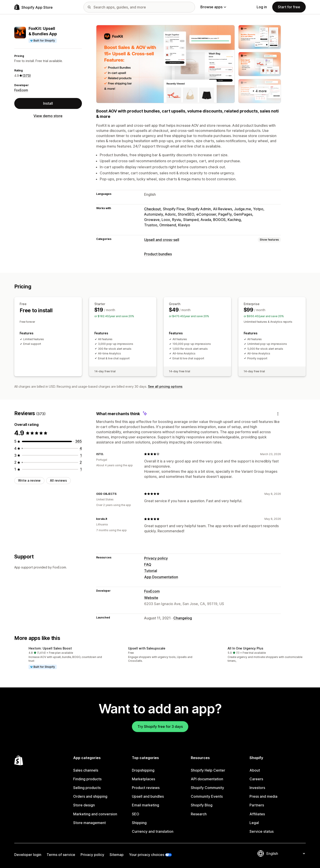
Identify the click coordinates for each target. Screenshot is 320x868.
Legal (254, 823)
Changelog (183, 618)
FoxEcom (21, 90)
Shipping (139, 823)
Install (48, 103)
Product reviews (146, 788)
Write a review (29, 480)
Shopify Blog (202, 805)
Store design (84, 805)
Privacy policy (156, 558)
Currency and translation (153, 831)
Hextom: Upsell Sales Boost (50, 648)
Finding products (87, 779)
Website (151, 598)
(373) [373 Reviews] (27, 76)
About (255, 770)
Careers (256, 779)
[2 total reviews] (81, 462)
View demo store (48, 116)
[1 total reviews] (81, 455)
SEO (136, 814)
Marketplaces (143, 779)
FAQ (148, 564)
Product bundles (158, 254)
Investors (257, 788)
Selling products (87, 788)
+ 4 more (260, 91)
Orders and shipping (90, 796)
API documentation (207, 779)
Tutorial (151, 571)
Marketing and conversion (95, 814)
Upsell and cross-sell (162, 240)
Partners (257, 805)
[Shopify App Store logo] (33, 7)
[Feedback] (278, 414)
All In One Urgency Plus (245, 648)
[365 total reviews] (79, 441)
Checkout (152, 209)
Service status (262, 831)
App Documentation (161, 577)
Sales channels (86, 770)
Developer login (28, 855)
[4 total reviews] (81, 448)
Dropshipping (143, 770)
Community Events (207, 796)
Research (199, 814)
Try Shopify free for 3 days (160, 726)
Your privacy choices (147, 855)
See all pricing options (165, 386)
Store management (89, 823)
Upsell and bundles (148, 796)
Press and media (263, 796)
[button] (60, 658)
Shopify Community (207, 788)
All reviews (58, 480)
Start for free (289, 7)
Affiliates (257, 814)
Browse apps (213, 7)
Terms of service (61, 855)
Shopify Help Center (208, 770)
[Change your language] (286, 853)
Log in (262, 7)
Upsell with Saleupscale (147, 648)
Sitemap (117, 855)
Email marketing (145, 805)
